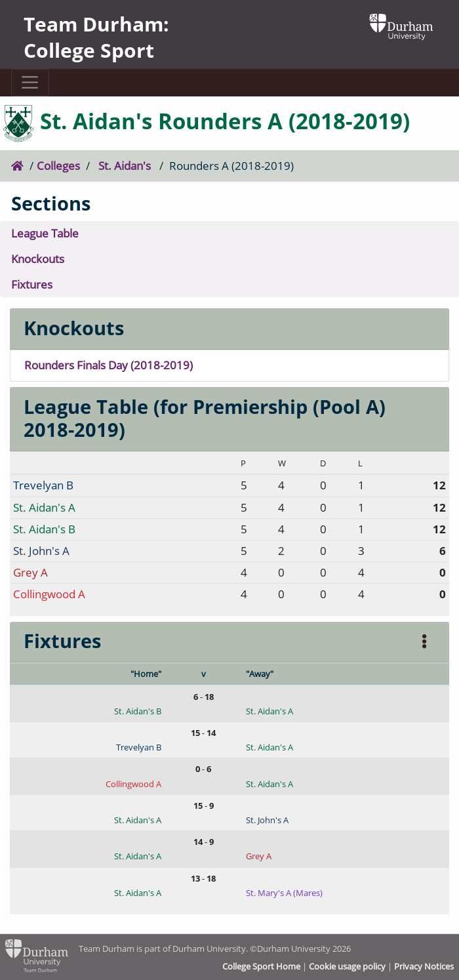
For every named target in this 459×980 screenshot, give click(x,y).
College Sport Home (261, 966)
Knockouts (38, 259)
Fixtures (32, 284)
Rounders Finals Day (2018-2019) (109, 365)
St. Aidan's (125, 166)
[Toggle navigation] (30, 83)
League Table (45, 233)
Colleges (58, 166)
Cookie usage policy (347, 966)
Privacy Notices (424, 966)
